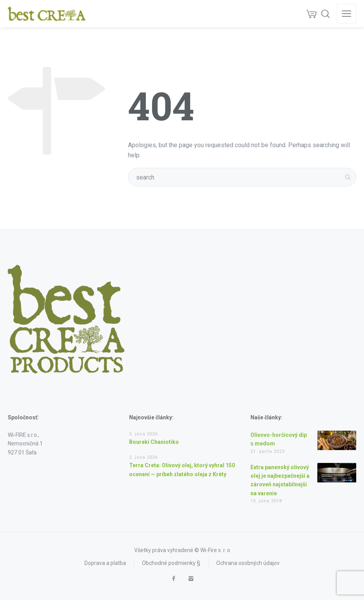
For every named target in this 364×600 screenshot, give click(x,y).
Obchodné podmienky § (171, 563)
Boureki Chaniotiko (154, 442)
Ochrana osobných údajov (248, 563)
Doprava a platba (105, 563)
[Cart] (311, 14)
